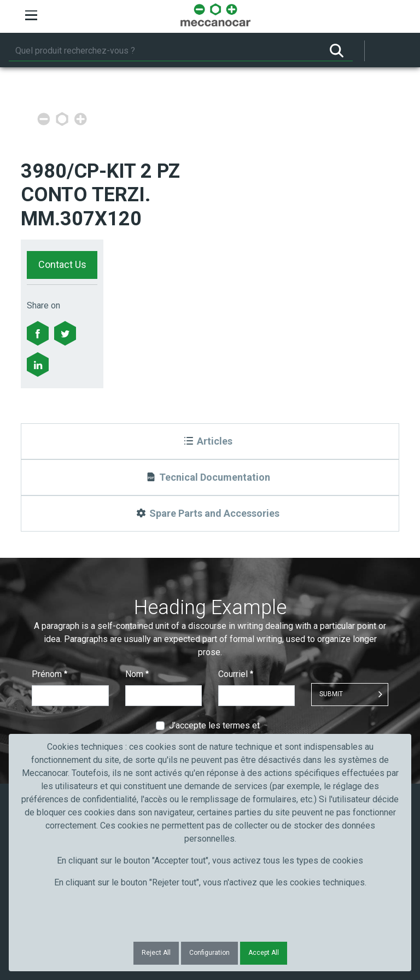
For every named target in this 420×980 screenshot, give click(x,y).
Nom (137, 674)
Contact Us (62, 264)
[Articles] (210, 441)
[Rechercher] (165, 51)
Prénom (49, 674)
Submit (331, 694)
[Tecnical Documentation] (210, 477)
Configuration (209, 953)
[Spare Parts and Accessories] (210, 514)
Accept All (264, 953)
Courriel (236, 674)
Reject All (156, 953)
